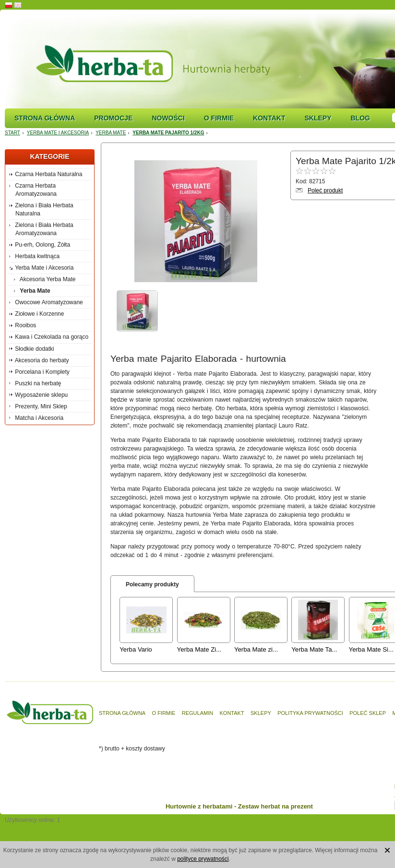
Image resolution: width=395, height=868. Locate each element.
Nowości (168, 118)
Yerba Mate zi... (256, 649)
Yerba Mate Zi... (199, 649)
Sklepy (318, 118)
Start (12, 133)
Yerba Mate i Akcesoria (58, 133)
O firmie (219, 118)
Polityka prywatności (310, 713)
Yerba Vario (136, 649)
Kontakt (269, 118)
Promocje (113, 118)
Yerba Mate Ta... (314, 649)
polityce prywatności (203, 859)
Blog (360, 118)
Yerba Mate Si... (371, 649)
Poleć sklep (368, 713)
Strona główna (45, 118)
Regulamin (197, 713)
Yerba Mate (111, 133)
